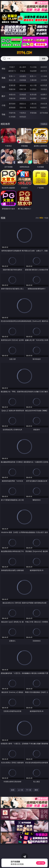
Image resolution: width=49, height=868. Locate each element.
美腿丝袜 (12, 98)
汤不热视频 (44, 113)
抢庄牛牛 (44, 71)
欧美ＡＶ (33, 76)
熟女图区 (33, 98)
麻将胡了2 (12, 71)
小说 (3, 105)
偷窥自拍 (12, 94)
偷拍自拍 (23, 85)
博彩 (3, 69)
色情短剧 (23, 117)
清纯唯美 (23, 98)
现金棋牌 (33, 71)
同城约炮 (12, 113)
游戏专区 (44, 67)
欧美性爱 (44, 85)
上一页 (21, 790)
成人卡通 (33, 85)
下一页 (29, 790)
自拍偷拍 (23, 76)
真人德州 (23, 67)
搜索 (44, 59)
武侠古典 (44, 104)
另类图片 (44, 98)
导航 (3, 114)
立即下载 (41, 863)
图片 (3, 96)
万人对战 (33, 67)
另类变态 (44, 89)
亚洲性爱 (12, 85)
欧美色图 (33, 94)
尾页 (36, 790)
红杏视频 (12, 117)
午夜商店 (23, 113)
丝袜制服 (23, 80)
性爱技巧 (44, 108)
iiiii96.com (24, 53)
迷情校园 (12, 108)
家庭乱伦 (23, 104)
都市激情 (12, 104)
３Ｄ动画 (44, 76)
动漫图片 (44, 94)
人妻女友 (33, 104)
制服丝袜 (12, 89)
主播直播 (33, 80)
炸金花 (23, 71)
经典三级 (23, 89)
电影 (3, 87)
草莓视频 (33, 113)
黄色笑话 (33, 108)
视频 (3, 78)
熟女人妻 (12, 80)
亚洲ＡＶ (12, 76)
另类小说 (23, 108)
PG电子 (12, 67)
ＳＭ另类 (44, 80)
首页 (13, 790)
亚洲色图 (23, 94)
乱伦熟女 (33, 89)
